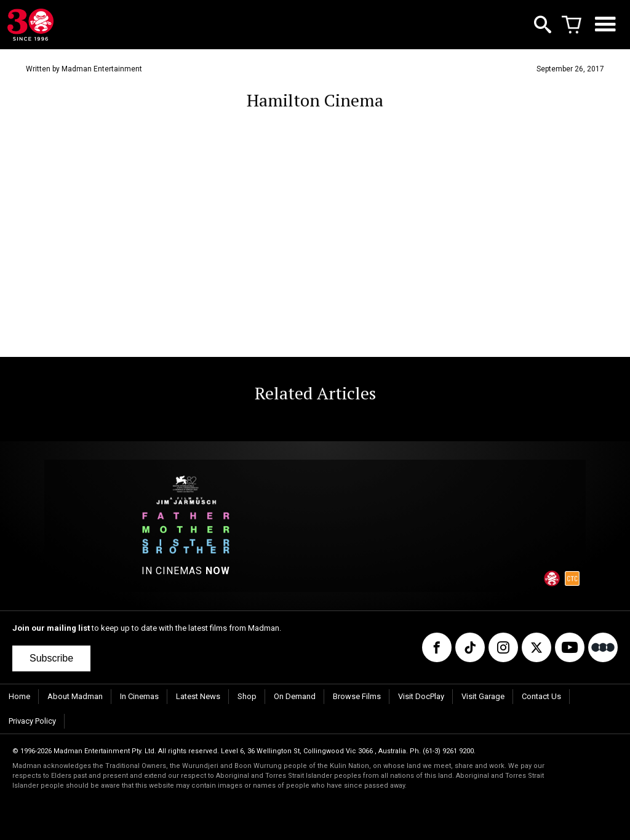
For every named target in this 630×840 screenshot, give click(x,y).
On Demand (295, 696)
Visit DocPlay (421, 696)
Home (19, 696)
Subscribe (51, 658)
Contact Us (541, 696)
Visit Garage (483, 696)
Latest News (198, 696)
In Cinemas (139, 696)
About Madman (75, 696)
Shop (247, 696)
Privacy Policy (32, 721)
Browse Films (357, 696)
